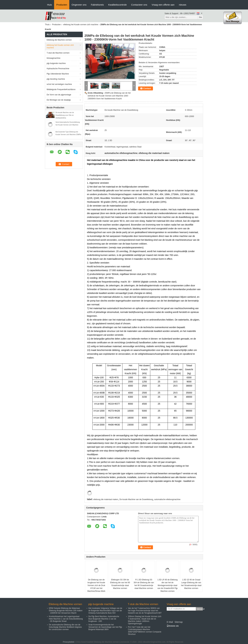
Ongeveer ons (79, 5)
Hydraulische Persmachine (58, 69)
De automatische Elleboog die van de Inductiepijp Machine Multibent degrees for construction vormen (65, 627)
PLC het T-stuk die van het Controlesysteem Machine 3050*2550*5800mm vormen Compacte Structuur (145, 631)
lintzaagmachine (54, 58)
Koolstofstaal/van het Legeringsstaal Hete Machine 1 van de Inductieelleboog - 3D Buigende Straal (66, 619)
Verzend (200, 609)
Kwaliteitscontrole (117, 5)
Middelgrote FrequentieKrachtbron (61, 89)
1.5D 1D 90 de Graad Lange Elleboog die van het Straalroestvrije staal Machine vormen (191, 584)
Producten (62, 5)
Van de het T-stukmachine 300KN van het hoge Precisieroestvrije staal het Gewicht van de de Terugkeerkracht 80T (145, 611)
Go (200, 17)
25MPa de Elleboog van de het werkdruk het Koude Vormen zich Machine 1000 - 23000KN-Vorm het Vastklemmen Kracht (109, 96)
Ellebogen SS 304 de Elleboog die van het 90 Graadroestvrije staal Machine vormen (120, 584)
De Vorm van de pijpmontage (59, 95)
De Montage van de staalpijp (59, 100)
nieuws (183, 5)
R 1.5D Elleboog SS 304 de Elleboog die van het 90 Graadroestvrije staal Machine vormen (144, 584)
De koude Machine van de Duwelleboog (136, 499)
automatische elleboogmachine (167, 499)
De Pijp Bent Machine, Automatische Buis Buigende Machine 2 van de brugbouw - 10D (104, 619)
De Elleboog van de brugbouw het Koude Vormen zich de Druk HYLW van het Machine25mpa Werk (96, 585)
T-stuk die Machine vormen (58, 53)
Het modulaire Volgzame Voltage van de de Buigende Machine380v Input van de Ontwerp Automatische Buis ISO (105, 611)
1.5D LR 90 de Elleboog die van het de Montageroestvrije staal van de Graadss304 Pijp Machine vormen (167, 585)
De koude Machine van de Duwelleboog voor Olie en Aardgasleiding (65, 115)
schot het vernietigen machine (59, 84)
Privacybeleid (68, 642)
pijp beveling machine (56, 79)
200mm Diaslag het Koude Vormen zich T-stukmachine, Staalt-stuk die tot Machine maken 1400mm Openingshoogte (145, 620)
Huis (50, 5)
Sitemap (178, 622)
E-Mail (170, 622)
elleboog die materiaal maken (106, 499)
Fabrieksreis (97, 5)
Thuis (47, 25)
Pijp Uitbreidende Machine (58, 74)
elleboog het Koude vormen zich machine (81, 25)
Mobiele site (173, 626)
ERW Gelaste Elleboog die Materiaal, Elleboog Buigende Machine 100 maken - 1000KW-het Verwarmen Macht (66, 611)
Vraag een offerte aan (163, 5)
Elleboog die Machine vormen (59, 40)
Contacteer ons (139, 5)
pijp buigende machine (56, 63)
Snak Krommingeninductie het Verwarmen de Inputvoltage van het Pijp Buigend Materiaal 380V (105, 627)
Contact (147, 88)
